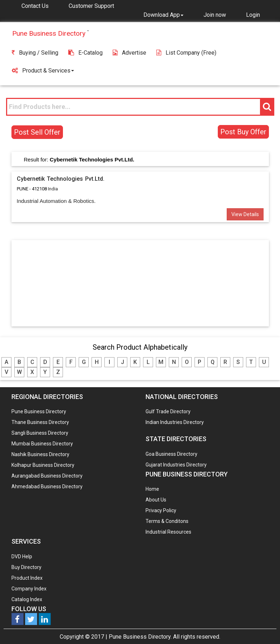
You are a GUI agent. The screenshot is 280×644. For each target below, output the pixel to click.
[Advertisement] (140, 283)
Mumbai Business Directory (42, 444)
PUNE (23, 189)
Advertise (129, 53)
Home (152, 489)
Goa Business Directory (171, 454)
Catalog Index (27, 599)
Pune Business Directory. (140, 637)
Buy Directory (26, 567)
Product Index (27, 578)
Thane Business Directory (40, 422)
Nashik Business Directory (40, 454)
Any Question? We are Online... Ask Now (264, 627)
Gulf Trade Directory (168, 411)
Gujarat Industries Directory (176, 465)
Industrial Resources (168, 532)
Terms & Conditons (167, 521)
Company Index (29, 589)
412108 (39, 189)
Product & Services (43, 71)
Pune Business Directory (39, 411)
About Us (156, 500)
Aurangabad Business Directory (47, 476)
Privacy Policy (161, 510)
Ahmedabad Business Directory (47, 486)
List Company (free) (186, 53)
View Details (245, 214)
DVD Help (22, 556)
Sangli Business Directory (40, 433)
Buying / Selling (35, 53)
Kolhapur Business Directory (43, 465)
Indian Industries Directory (175, 422)
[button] (163, 15)
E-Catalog (85, 53)
